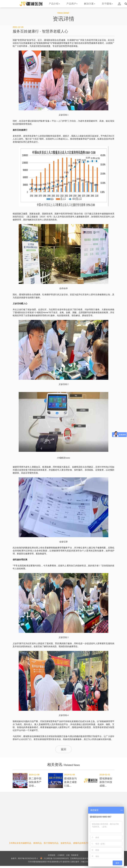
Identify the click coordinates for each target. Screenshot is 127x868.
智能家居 (75, 855)
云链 (68, 855)
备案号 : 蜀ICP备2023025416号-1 (24, 858)
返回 (63, 749)
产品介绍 (54, 4)
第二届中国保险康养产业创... (35, 782)
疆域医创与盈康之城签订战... (70, 782)
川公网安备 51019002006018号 (56, 858)
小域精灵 (61, 855)
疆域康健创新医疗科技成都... (106, 782)
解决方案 (90, 4)
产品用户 (72, 4)
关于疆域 (107, 4)
